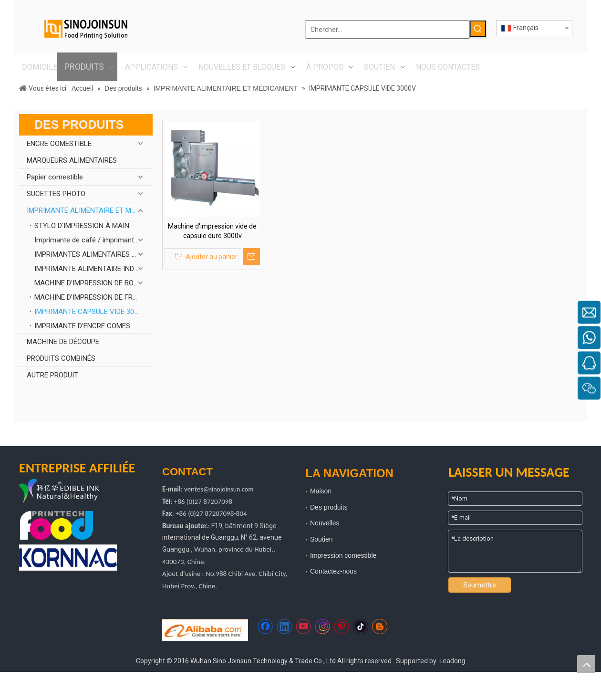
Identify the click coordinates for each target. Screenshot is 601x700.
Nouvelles (325, 523)
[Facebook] (265, 627)
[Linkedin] (284, 627)
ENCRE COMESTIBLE (59, 144)
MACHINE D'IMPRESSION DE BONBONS (93, 283)
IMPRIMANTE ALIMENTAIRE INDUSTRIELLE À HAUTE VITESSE (93, 269)
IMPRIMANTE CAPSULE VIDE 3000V (90, 312)
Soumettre (480, 585)
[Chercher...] (388, 30)
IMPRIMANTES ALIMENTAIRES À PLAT (93, 254)
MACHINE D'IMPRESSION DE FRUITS (91, 297)
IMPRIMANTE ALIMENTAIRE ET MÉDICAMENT (90, 210)
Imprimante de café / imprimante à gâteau (93, 240)
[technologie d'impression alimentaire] (57, 526)
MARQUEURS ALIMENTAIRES (72, 160)
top (586, 664)
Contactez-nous (333, 571)
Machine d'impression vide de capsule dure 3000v (212, 231)
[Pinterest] (342, 627)
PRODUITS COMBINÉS (61, 358)
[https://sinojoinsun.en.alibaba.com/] (205, 630)
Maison (321, 491)
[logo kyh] (74, 492)
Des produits (329, 507)
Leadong (452, 661)
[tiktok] (361, 627)
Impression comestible (343, 555)
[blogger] (380, 627)
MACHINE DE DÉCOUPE (63, 342)
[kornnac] (68, 558)
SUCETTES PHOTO (56, 194)
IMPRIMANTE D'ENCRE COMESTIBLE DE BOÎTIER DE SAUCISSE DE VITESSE (93, 326)
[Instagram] (322, 627)
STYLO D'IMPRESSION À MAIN (82, 226)
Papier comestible (55, 177)
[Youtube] (303, 627)
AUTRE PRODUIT (52, 375)
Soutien (321, 539)
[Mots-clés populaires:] (478, 29)
